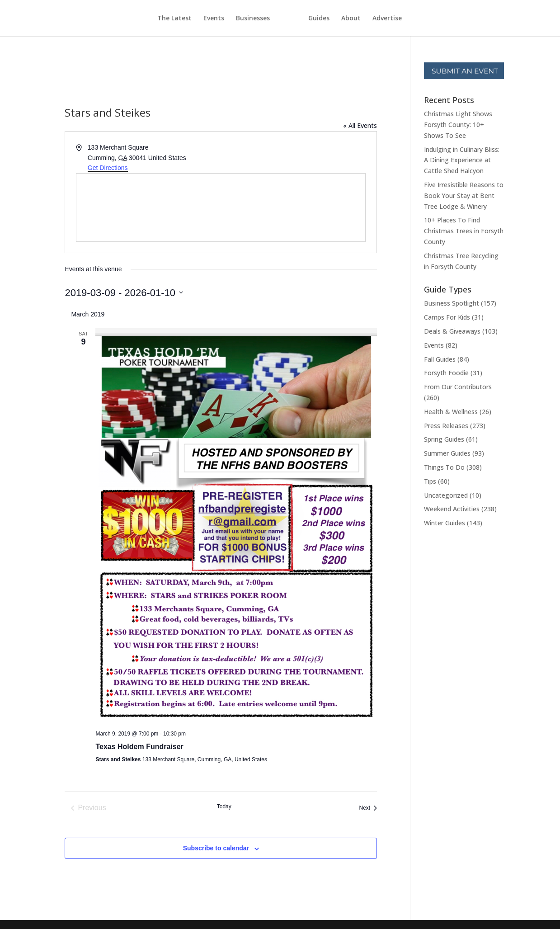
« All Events (360, 125)
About (368, 19)
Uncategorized (446, 495)
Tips (430, 481)
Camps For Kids (447, 317)
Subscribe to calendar (216, 848)
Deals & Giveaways (452, 331)
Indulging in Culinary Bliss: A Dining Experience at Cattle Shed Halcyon (462, 160)
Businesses (236, 19)
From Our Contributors (458, 387)
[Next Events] (368, 808)
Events (197, 19)
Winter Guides (445, 523)
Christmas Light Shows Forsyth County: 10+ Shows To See (458, 125)
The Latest (158, 19)
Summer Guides (447, 453)
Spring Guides (444, 439)
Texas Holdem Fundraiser (139, 747)
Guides (336, 19)
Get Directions (108, 168)
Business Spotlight (452, 303)
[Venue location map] (221, 207)
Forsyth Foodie (446, 373)
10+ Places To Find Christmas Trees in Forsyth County (464, 231)
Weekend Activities (452, 509)
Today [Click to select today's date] (224, 806)
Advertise (404, 19)
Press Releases (446, 426)
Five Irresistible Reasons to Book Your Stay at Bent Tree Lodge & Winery (464, 196)
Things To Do (444, 467)
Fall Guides (440, 359)
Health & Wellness (451, 412)
